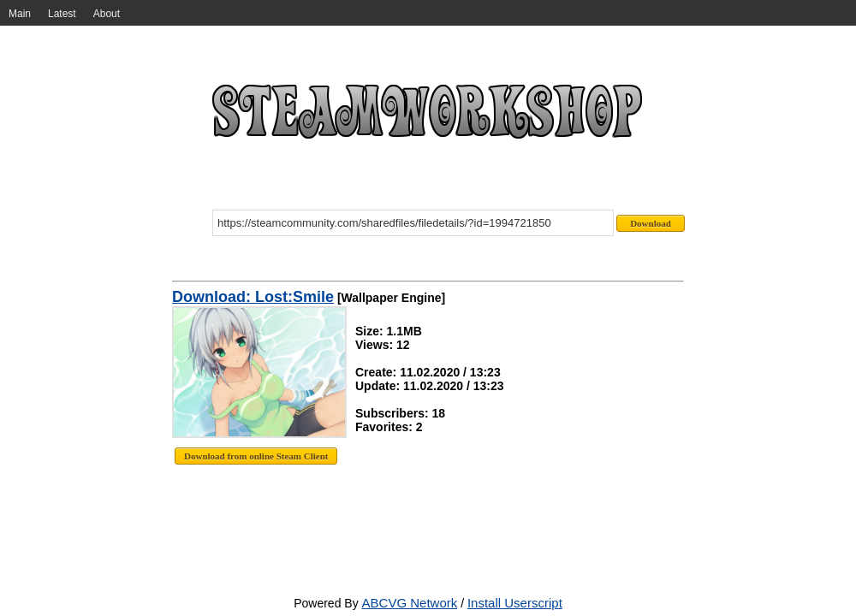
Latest (62, 14)
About (107, 14)
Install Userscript (515, 603)
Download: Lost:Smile (253, 297)
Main (20, 14)
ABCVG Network (410, 603)
